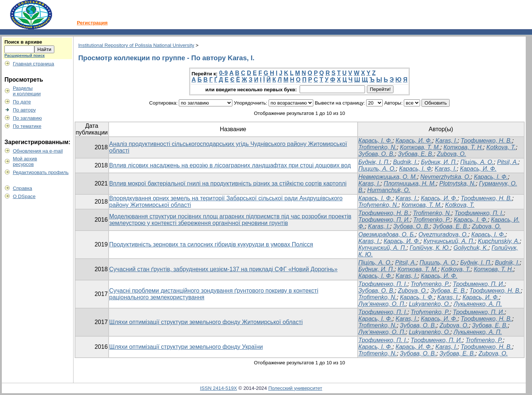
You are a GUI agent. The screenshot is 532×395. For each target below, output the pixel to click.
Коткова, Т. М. (420, 147)
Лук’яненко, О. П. (382, 304)
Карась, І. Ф (415, 169)
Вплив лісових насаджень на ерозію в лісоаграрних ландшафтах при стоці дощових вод (230, 165)
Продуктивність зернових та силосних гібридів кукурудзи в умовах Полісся (211, 244)
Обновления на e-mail (38, 151)
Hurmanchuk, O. (389, 190)
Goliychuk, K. (471, 248)
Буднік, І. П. (374, 162)
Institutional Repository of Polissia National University (136, 45)
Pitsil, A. (507, 162)
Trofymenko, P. (430, 284)
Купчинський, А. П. (449, 241)
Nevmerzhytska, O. (446, 177)
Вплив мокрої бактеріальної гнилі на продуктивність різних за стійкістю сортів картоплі (228, 183)
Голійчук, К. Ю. (430, 248)
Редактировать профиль (41, 172)
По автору (24, 110)
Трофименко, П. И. (384, 220)
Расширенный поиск (25, 55)
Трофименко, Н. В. (486, 141)
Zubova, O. (452, 154)
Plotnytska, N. (458, 183)
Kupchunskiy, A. (499, 241)
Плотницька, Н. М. (410, 183)
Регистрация (92, 23)
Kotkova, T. (501, 147)
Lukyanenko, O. (430, 304)
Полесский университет (295, 388)
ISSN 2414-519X (218, 388)
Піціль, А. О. (477, 162)
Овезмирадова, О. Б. (387, 234)
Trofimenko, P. (432, 220)
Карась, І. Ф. (375, 141)
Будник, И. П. (439, 162)
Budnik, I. (405, 162)
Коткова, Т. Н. (463, 147)
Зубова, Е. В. (416, 154)
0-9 (223, 73)
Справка (23, 188)
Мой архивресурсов (25, 161)
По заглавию (28, 118)
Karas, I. (447, 141)
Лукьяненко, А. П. (478, 304)
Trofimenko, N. (378, 147)
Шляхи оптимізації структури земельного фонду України (186, 347)
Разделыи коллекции (27, 91)
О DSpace (24, 196)
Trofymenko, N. (378, 205)
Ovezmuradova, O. (443, 234)
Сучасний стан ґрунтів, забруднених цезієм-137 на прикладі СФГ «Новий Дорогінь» (224, 269)
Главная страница (34, 64)
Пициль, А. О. (377, 169)
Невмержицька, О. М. (388, 177)
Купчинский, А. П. (382, 248)
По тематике (27, 126)
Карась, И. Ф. (414, 141)
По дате (22, 102)
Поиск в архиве (23, 42)
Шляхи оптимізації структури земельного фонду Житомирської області (206, 322)
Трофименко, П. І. (479, 213)
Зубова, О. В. (376, 154)
